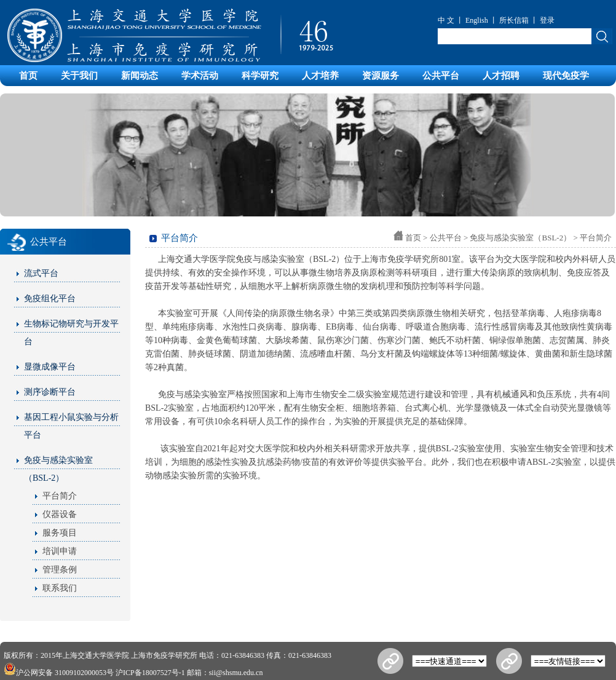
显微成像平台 (50, 367)
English (477, 20)
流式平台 (41, 273)
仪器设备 (60, 514)
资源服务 (381, 76)
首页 (28, 76)
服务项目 (60, 533)
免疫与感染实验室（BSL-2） (58, 469)
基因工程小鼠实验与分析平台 (71, 426)
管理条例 (60, 570)
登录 (547, 20)
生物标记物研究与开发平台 (71, 333)
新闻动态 (140, 76)
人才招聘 (501, 76)
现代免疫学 (566, 76)
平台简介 (60, 496)
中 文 (446, 20)
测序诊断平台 (50, 392)
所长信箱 (514, 20)
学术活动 (200, 76)
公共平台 (441, 76)
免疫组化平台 (50, 298)
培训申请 (60, 551)
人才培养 (320, 76)
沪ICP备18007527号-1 (150, 673)
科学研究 (260, 76)
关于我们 (79, 76)
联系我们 (60, 588)
